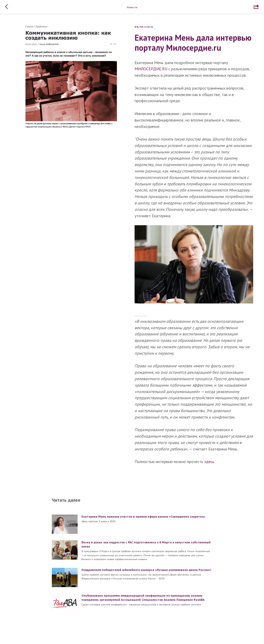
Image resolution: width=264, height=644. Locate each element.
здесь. (210, 462)
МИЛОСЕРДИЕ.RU (151, 69)
